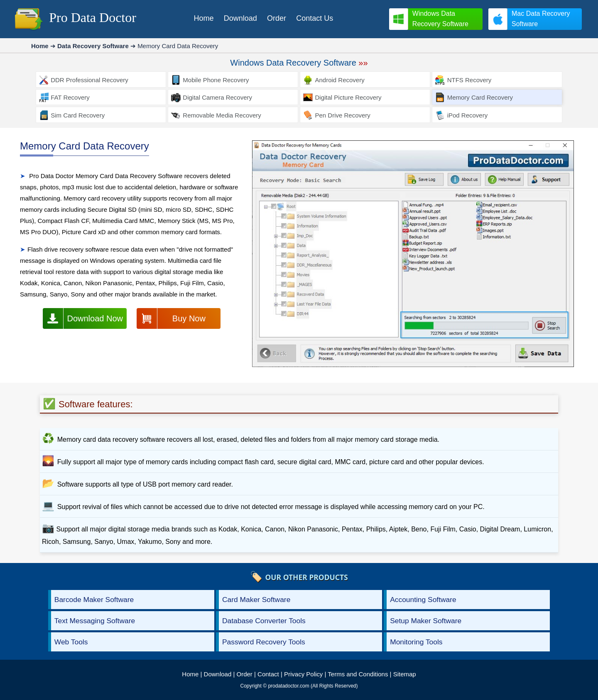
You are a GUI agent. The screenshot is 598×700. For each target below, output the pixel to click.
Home (190, 674)
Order (245, 674)
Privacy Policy (303, 674)
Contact (268, 674)
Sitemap (405, 674)
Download (218, 674)
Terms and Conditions (358, 674)
